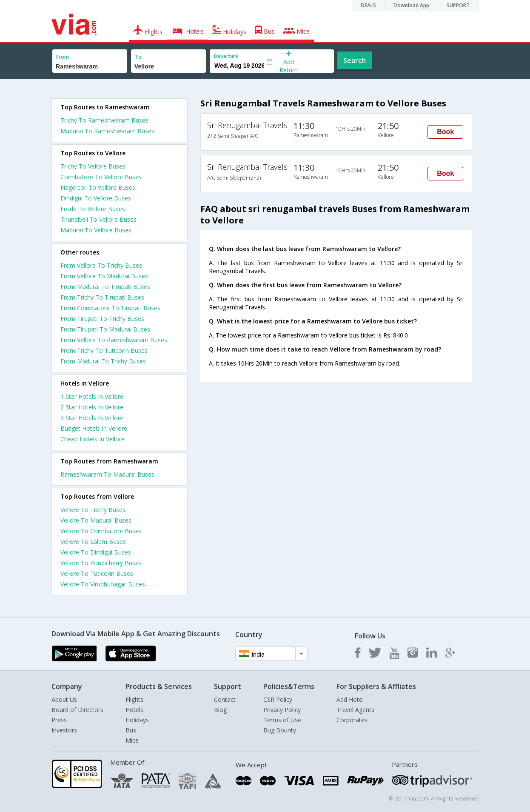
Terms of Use (282, 720)
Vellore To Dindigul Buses (96, 552)
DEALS (368, 5)
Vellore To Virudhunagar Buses (103, 584)
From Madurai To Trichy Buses (103, 361)
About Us (64, 699)
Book (445, 132)
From (63, 57)
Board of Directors (77, 710)
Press (59, 720)
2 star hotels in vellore (92, 407)
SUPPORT (458, 5)
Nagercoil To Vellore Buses (98, 187)
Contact (225, 699)
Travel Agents (355, 710)
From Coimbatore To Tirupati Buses (110, 308)
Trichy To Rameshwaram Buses (104, 120)
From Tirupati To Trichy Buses (102, 319)
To (138, 57)
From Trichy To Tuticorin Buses (104, 350)
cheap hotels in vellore (93, 439)
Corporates (352, 720)
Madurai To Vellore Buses (96, 230)
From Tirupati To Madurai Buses (105, 329)
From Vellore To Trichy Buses (101, 265)
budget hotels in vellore (94, 428)
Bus (131, 730)
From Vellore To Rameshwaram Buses (114, 340)
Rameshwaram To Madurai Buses (107, 474)
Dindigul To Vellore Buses (96, 198)
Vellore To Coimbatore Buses (101, 531)
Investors (64, 730)
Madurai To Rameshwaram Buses (107, 131)
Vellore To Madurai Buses (96, 520)
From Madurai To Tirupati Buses (105, 287)
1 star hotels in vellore (92, 396)
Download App (411, 5)
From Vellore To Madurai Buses (104, 276)
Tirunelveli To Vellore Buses (98, 219)
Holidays (137, 720)
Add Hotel (350, 699)
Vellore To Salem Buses (93, 542)
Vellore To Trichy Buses (93, 510)
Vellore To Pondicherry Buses (101, 563)
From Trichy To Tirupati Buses (102, 297)
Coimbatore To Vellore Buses (101, 177)
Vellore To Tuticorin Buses (97, 573)
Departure (226, 56)
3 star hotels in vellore (92, 418)
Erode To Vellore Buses (93, 209)
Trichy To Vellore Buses (93, 166)
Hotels (134, 710)
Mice (132, 740)
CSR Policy (278, 699)
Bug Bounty (280, 730)
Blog (220, 710)
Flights (134, 699)
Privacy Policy (282, 710)
